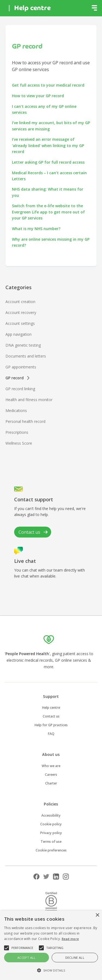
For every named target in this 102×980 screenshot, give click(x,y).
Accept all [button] (27, 958)
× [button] (97, 915)
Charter (51, 783)
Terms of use (51, 842)
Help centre (51, 708)
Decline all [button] (75, 958)
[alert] (51, 945)
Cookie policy (51, 824)
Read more (70, 939)
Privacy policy (51, 833)
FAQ (51, 734)
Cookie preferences (51, 850)
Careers (51, 775)
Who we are (51, 766)
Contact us (51, 716)
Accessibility (51, 815)
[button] (94, 8)
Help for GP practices (51, 725)
